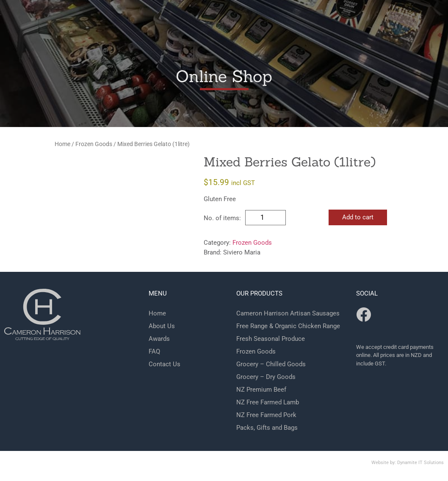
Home (62, 144)
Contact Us (165, 364)
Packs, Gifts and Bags (267, 428)
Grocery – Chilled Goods (271, 364)
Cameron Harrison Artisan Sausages (288, 313)
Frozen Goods (94, 144)
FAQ (154, 351)
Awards (159, 339)
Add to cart (358, 217)
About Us (162, 326)
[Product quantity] (265, 218)
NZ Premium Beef (261, 390)
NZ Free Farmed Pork (266, 415)
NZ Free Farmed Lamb (268, 402)
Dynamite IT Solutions (420, 463)
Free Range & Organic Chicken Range (288, 326)
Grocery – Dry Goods (266, 377)
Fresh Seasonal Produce (271, 339)
